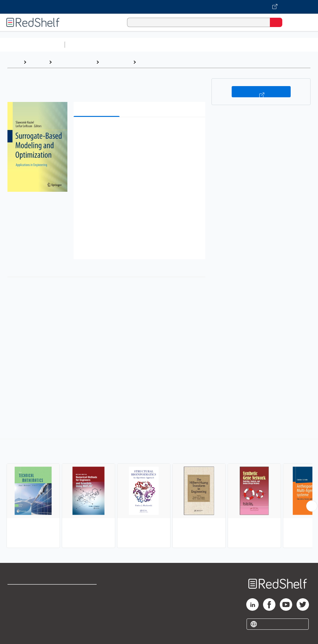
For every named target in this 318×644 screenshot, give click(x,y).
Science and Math (122, 45)
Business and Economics (241, 45)
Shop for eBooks (26, 592)
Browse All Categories (32, 45)
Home (14, 62)
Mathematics (116, 62)
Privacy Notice (23, 619)
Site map (17, 633)
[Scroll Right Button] (312, 506)
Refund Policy (82, 606)
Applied (148, 62)
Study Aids (84, 45)
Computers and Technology (177, 45)
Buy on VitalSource (261, 92)
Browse (38, 62)
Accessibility (81, 619)
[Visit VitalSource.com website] (159, 7)
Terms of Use (82, 592)
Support (16, 606)
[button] (139, 131)
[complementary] (159, 494)
